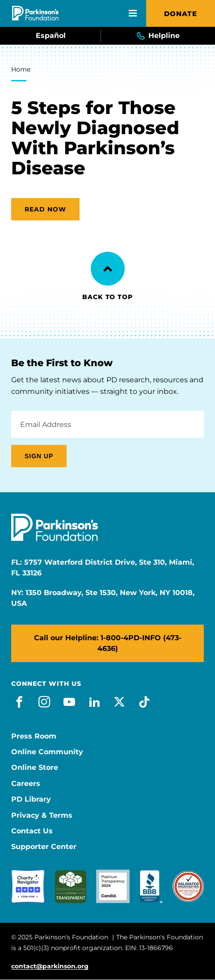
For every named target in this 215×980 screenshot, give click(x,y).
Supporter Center (44, 847)
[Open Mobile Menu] (133, 13)
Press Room (34, 736)
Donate (181, 14)
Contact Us (32, 831)
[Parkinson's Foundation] (35, 13)
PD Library (31, 799)
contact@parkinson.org (50, 966)
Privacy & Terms (42, 815)
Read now (45, 209)
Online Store (35, 768)
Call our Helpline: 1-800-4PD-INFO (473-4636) (108, 643)
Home (21, 69)
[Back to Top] (108, 269)
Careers (26, 784)
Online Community (47, 752)
